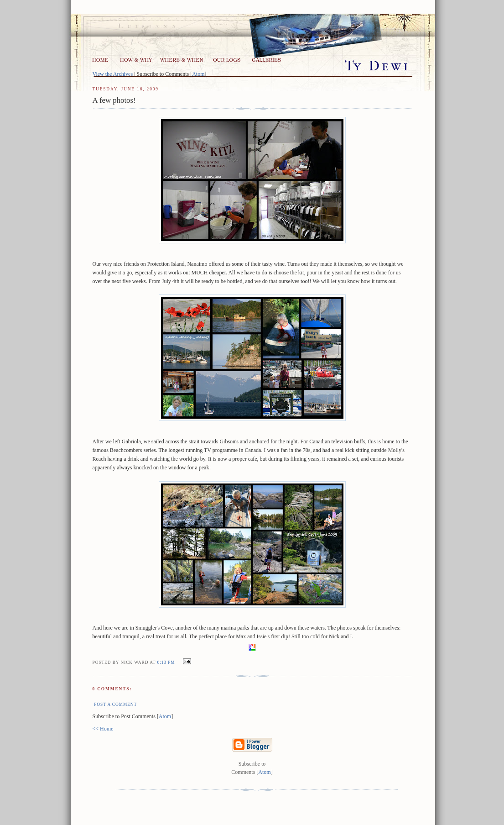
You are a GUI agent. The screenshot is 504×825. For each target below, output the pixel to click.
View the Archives (113, 74)
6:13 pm (167, 662)
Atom (198, 74)
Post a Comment (115, 704)
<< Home (103, 729)
